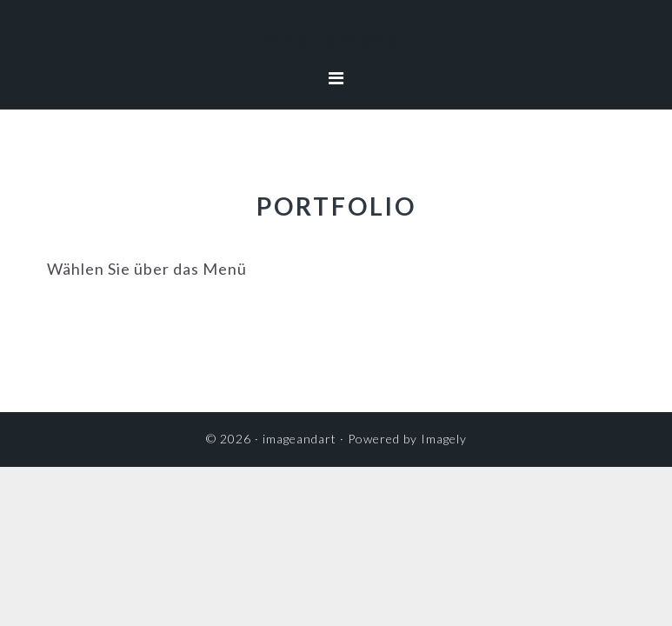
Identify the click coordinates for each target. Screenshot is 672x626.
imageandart (336, 39)
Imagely (444, 439)
